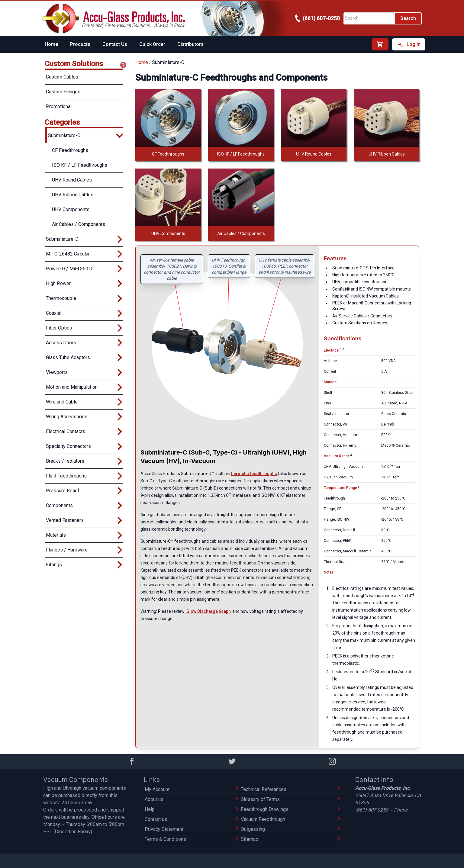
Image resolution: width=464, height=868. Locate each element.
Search (408, 18)
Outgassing (291, 829)
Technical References (291, 789)
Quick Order (152, 44)
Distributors (190, 44)
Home (51, 44)
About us (191, 799)
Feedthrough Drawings (291, 809)
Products (80, 44)
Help (191, 809)
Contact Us (115, 44)
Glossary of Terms (291, 799)
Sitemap (291, 839)
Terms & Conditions (191, 839)
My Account (191, 789)
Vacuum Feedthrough (291, 819)
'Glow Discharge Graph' (208, 611)
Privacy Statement (191, 829)
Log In (409, 44)
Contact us (191, 819)
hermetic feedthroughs (254, 474)
